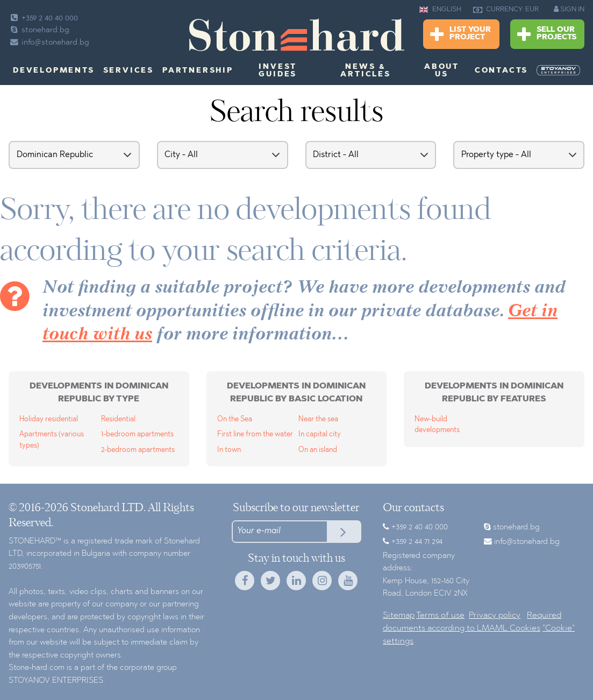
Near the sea (318, 419)
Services (128, 71)
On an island (318, 450)
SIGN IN (569, 9)
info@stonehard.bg (49, 43)
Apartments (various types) (52, 440)
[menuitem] (558, 70)
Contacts (501, 71)
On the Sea (235, 419)
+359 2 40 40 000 (43, 19)
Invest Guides (278, 71)
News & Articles (365, 71)
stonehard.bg (39, 30)
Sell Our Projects (547, 35)
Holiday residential (49, 419)
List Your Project (460, 35)
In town (229, 450)
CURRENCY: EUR (506, 10)
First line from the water (255, 434)
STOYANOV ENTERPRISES (56, 681)
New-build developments (437, 425)
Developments (54, 71)
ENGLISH (440, 10)
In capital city (320, 434)
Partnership (198, 71)
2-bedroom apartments (138, 450)
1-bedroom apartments (137, 434)
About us (442, 71)
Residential (118, 419)
